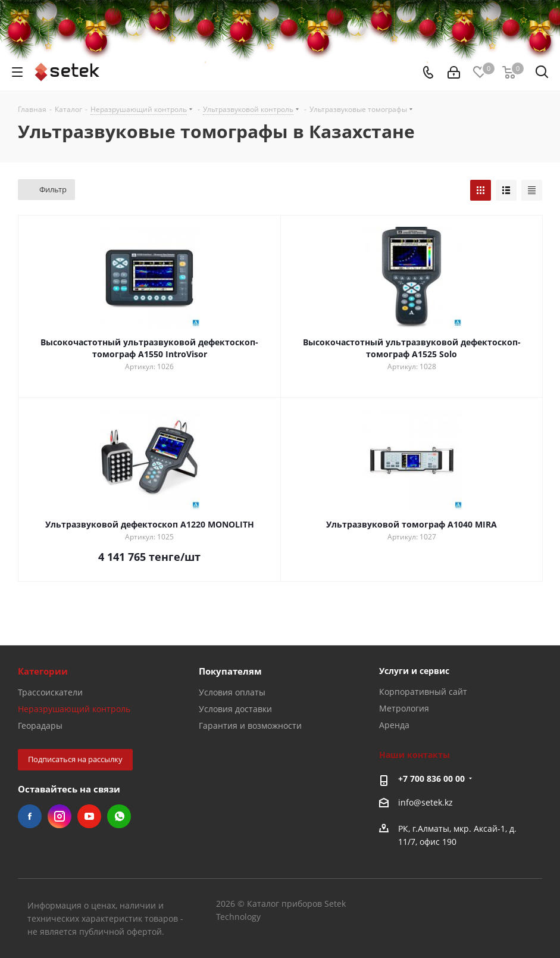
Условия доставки (235, 709)
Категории (43, 671)
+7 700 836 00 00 (431, 778)
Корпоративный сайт (423, 692)
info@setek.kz (426, 802)
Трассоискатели (50, 692)
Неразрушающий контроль (74, 709)
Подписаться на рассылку (75, 759)
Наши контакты (414, 755)
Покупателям (230, 671)
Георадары (40, 725)
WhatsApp (119, 816)
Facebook (30, 816)
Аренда (394, 725)
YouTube (89, 816)
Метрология (404, 708)
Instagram (60, 816)
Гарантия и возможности (250, 725)
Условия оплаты (232, 692)
